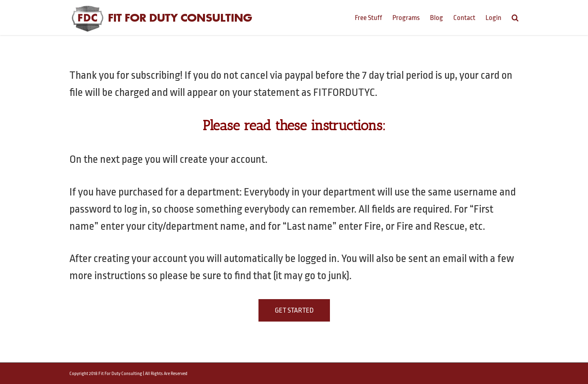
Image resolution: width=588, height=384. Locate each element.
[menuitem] (374, 17)
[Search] (515, 17)
